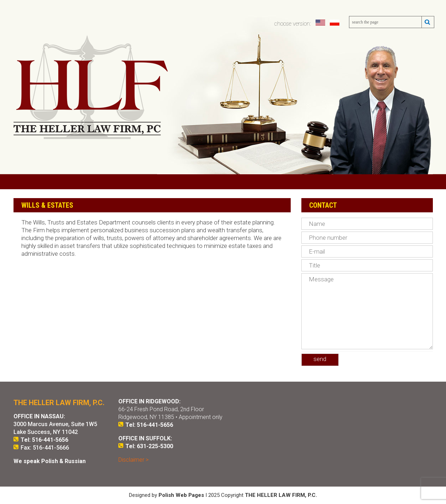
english (321, 23)
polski (335, 23)
